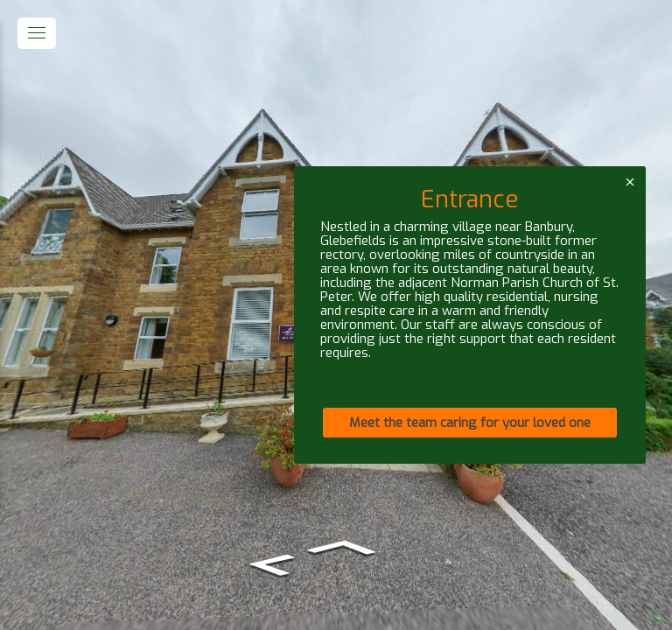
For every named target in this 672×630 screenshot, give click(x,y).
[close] (630, 182)
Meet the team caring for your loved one (470, 423)
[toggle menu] (37, 33)
